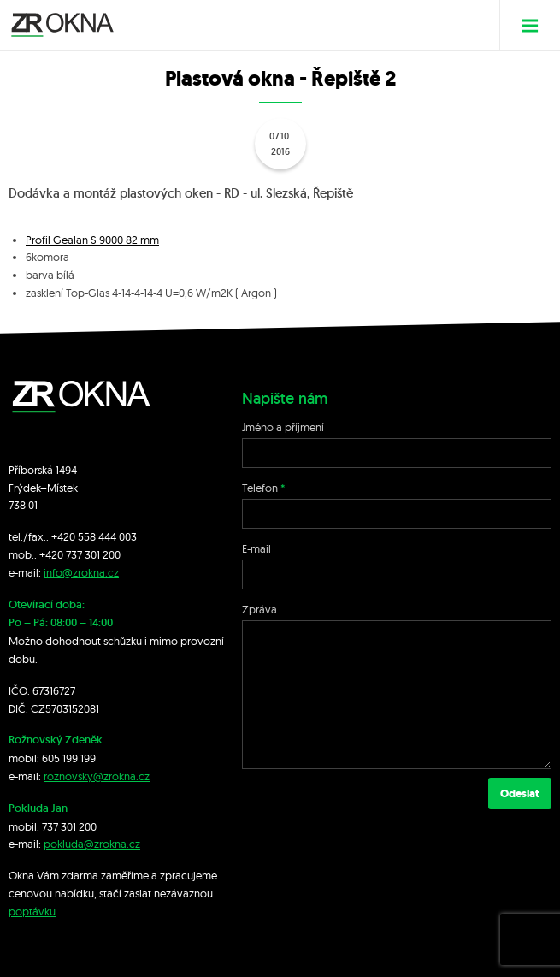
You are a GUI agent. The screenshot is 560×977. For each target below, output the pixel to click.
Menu (536, 25)
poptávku (32, 911)
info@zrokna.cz (81, 572)
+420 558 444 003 (94, 536)
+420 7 (55, 554)
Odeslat (520, 793)
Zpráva (259, 609)
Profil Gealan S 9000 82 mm (92, 240)
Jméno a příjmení (283, 427)
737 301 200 (69, 826)
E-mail (256, 548)
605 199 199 (69, 758)
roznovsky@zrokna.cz (97, 776)
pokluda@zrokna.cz (92, 844)
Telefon (260, 488)
